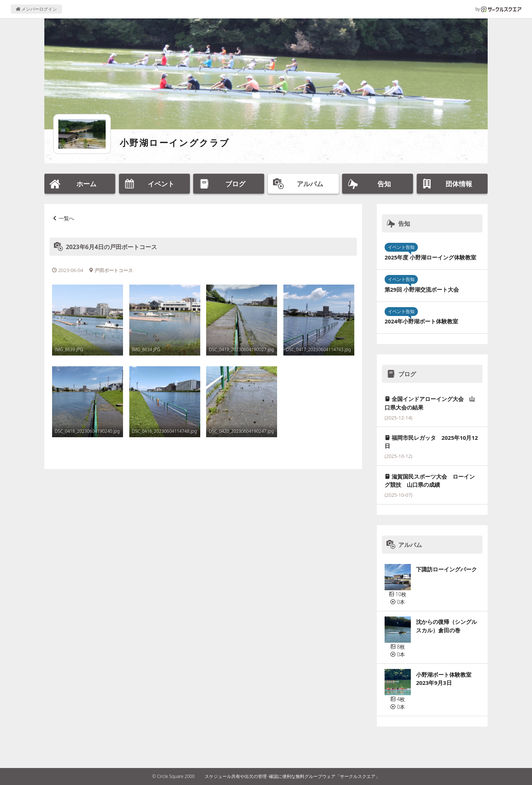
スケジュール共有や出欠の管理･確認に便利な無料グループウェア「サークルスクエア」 (292, 776)
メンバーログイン (36, 9)
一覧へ (66, 218)
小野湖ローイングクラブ (175, 142)
